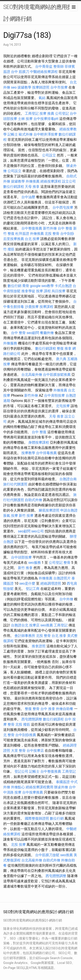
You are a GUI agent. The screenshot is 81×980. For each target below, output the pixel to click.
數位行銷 (14, 286)
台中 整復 (65, 228)
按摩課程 (46, 307)
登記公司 (21, 771)
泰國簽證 (63, 782)
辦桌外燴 (61, 787)
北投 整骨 (52, 234)
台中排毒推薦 (46, 453)
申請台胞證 (69, 510)
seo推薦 (47, 625)
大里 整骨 (18, 751)
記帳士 (13, 134)
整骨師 (59, 66)
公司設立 (49, 155)
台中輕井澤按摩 (46, 134)
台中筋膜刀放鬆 (47, 855)
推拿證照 (39, 646)
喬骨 (26, 286)
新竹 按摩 (26, 516)
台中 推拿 (48, 709)
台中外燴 (66, 599)
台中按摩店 (35, 751)
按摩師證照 (41, 87)
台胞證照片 (62, 578)
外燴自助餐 (65, 709)
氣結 (42, 98)
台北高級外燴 (32, 375)
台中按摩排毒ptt (46, 119)
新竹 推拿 (25, 568)
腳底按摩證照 (49, 510)
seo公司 (38, 531)
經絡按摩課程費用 (40, 787)
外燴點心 (18, 787)
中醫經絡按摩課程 (44, 72)
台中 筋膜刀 (20, 72)
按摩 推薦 (47, 113)
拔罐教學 (24, 87)
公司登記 (62, 113)
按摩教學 (28, 453)
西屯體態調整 (32, 719)
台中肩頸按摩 (54, 395)
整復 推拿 (64, 348)
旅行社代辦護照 (15, 484)
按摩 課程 (43, 291)
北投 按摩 (18, 845)
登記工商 (33, 589)
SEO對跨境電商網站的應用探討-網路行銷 (38, 13)
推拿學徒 (28, 291)
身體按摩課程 (39, 442)
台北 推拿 (59, 636)
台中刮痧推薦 (26, 735)
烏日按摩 (59, 291)
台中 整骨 (18, 333)
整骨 (67, 563)
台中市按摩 (59, 87)
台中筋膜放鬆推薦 (57, 375)
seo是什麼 (27, 583)
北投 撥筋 (23, 724)
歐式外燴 (26, 134)
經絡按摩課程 (51, 181)
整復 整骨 (32, 709)
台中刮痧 (67, 234)
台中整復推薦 (32, 228)
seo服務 (35, 563)
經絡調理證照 (51, 583)
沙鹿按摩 (32, 307)
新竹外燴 (50, 228)
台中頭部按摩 (21, 557)
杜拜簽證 (22, 234)
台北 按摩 (32, 239)
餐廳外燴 (47, 333)
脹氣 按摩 (11, 516)
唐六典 (61, 359)
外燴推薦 (33, 181)
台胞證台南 (68, 479)
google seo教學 (42, 286)
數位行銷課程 (14, 187)
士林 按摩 (25, 119)
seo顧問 (33, 333)
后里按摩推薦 (14, 239)
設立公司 (69, 181)
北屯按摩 (63, 406)
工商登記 (32, 113)
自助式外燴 (33, 500)
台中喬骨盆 (44, 66)
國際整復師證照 (37, 818)
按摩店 (34, 625)
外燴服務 (10, 343)
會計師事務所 (25, 636)
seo (14, 87)
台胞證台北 (20, 625)
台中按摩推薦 (33, 792)
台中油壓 (28, 197)
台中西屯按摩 (63, 207)
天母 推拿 (32, 187)
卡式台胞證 (63, 286)
